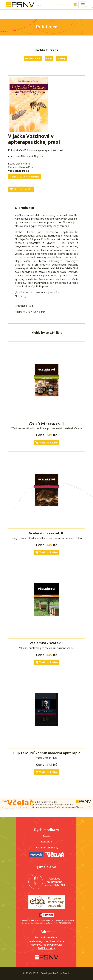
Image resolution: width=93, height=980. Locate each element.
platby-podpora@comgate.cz (40, 923)
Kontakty (47, 841)
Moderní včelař (33, 58)
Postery (61, 58)
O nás (46, 835)
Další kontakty (46, 948)
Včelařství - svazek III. (47, 423)
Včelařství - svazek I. (47, 643)
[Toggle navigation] (83, 5)
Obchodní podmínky (47, 848)
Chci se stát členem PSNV (25, 177)
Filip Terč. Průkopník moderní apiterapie (46, 753)
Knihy (49, 58)
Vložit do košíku (21, 189)
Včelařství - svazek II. (46, 533)
